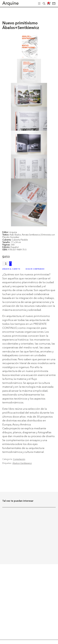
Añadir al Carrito (11, 269)
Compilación (19, 459)
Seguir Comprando (35, 269)
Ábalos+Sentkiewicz (22, 463)
